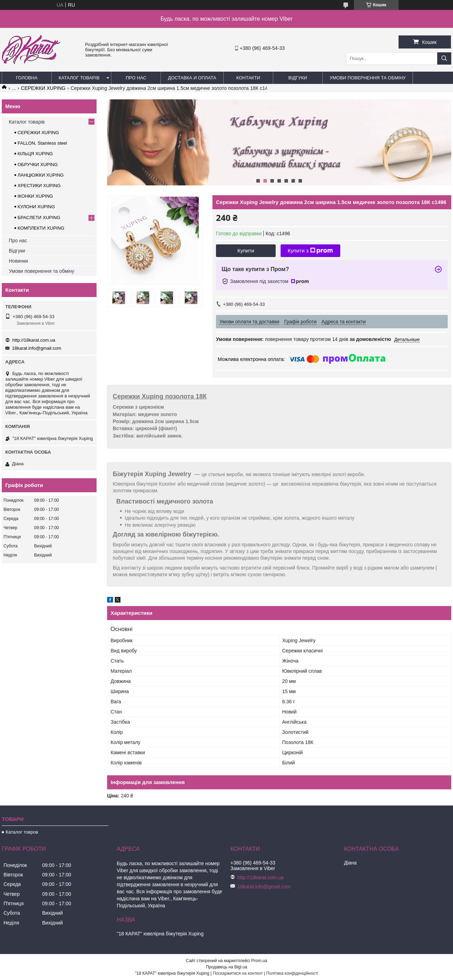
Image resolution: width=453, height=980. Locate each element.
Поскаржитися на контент (238, 973)
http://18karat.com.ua (34, 340)
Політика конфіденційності (292, 973)
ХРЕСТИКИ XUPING (39, 186)
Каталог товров (22, 832)
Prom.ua (259, 961)
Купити (246, 251)
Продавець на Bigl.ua (226, 967)
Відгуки (298, 78)
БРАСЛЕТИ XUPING (39, 218)
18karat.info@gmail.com (37, 348)
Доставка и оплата (192, 78)
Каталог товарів (79, 78)
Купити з (310, 251)
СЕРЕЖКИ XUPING (43, 88)
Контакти (248, 78)
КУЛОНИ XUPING (36, 207)
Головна (27, 78)
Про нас (136, 78)
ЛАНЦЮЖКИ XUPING (41, 175)
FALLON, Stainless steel (42, 143)
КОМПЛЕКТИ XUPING (41, 228)
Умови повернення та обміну (368, 78)
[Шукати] (444, 58)
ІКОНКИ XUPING (35, 196)
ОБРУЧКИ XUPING (38, 165)
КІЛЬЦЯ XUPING (35, 154)
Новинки (18, 261)
